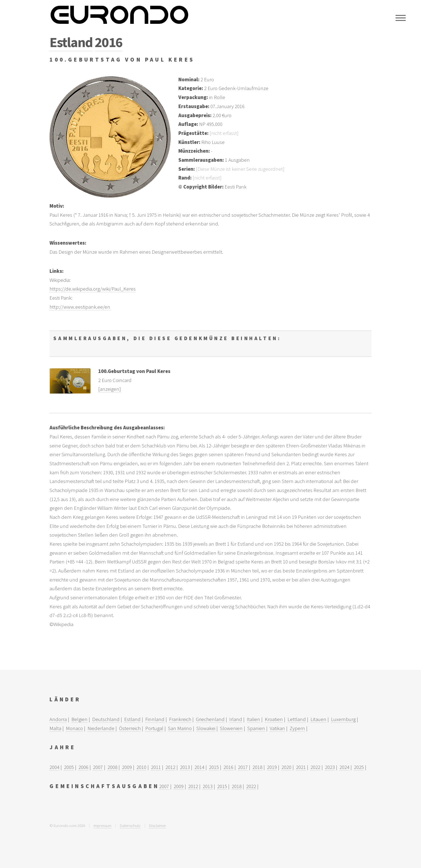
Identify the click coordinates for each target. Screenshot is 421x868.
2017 (243, 767)
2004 (54, 767)
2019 (272, 767)
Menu (401, 18)
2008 (112, 767)
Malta (55, 728)
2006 (83, 767)
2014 (199, 767)
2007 (98, 767)
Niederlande (101, 728)
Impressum (102, 825)
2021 (301, 767)
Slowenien (231, 728)
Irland (236, 719)
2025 (359, 767)
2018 (257, 767)
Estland (71, 42)
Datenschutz (130, 825)
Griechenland (210, 719)
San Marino (180, 728)
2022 (315, 767)
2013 (185, 767)
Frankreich (180, 719)
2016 (108, 42)
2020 (286, 767)
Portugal (154, 728)
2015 (214, 767)
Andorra (58, 719)
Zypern (297, 728)
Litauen (318, 719)
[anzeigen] (110, 389)
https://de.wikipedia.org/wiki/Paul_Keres (93, 289)
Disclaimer (158, 825)
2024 (344, 767)
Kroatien (274, 719)
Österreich (130, 728)
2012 (170, 767)
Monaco (74, 728)
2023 (330, 767)
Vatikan (277, 728)
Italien (253, 719)
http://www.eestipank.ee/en (80, 307)
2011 (156, 767)
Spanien (256, 728)
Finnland (155, 719)
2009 (127, 767)
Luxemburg (343, 719)
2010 (141, 767)
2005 (69, 767)
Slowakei (206, 728)
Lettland (297, 719)
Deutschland (106, 719)
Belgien (79, 719)
